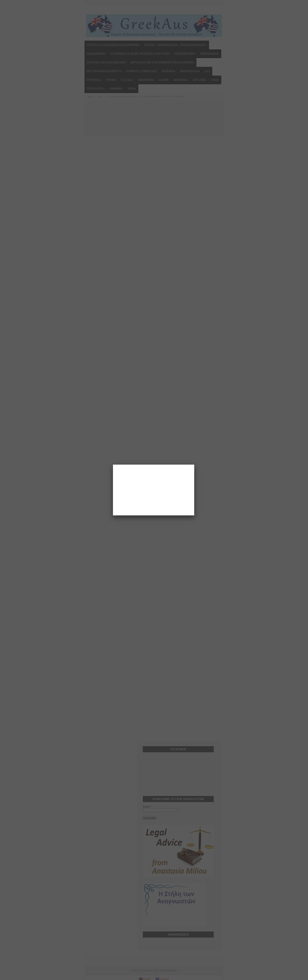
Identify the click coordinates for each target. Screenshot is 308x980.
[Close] (194, 465)
